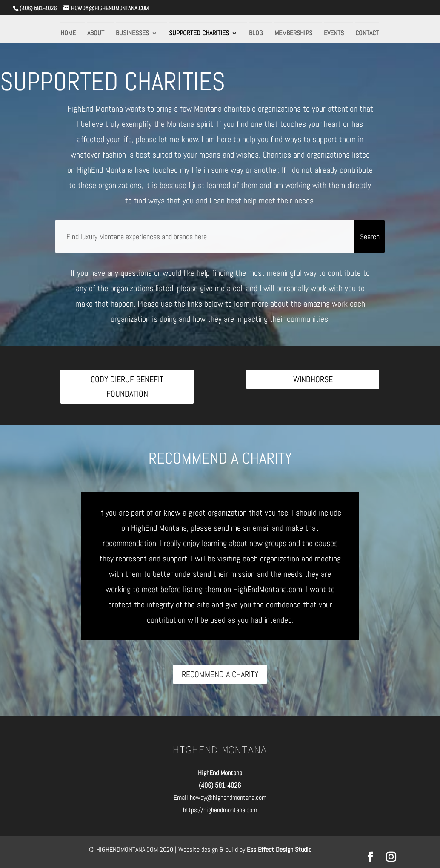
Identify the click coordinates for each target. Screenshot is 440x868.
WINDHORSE (313, 379)
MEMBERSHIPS (293, 34)
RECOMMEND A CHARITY (220, 674)
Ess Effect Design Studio (279, 849)
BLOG (256, 34)
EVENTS (334, 34)
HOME (68, 34)
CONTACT (367, 34)
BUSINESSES (132, 34)
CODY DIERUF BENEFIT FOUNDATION (127, 387)
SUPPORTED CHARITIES (199, 34)
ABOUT (96, 34)
